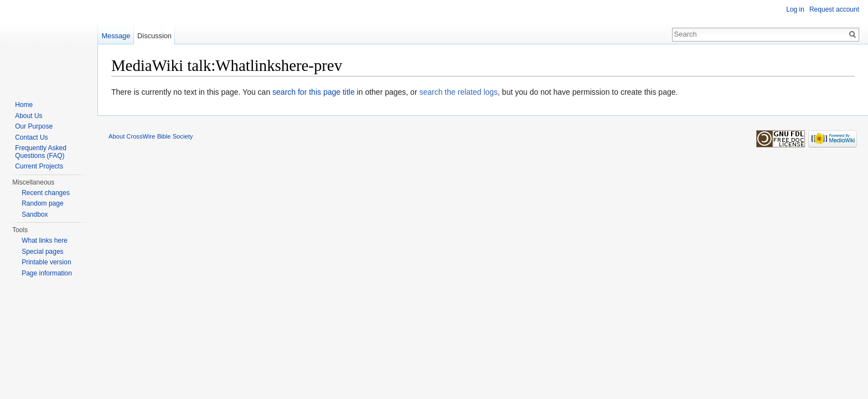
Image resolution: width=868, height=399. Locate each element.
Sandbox (35, 214)
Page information (47, 273)
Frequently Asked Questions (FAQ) (41, 152)
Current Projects (39, 166)
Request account (834, 9)
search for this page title (314, 92)
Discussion (154, 36)
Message (116, 36)
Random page (42, 203)
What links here (45, 241)
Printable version (46, 262)
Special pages (42, 252)
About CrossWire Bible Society (151, 136)
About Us (29, 116)
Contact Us (31, 137)
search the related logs (458, 92)
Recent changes (46, 193)
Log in (795, 9)
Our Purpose (34, 126)
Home (24, 105)
